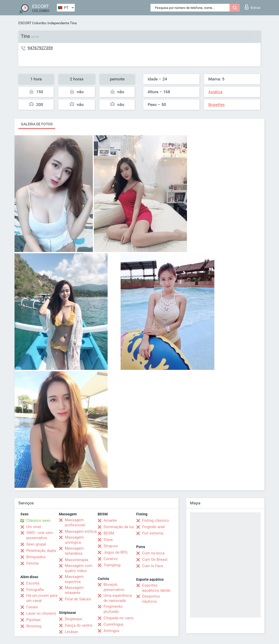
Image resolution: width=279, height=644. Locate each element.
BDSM (109, 533)
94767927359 (40, 48)
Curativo (111, 559)
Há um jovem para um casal (42, 598)
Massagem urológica (74, 540)
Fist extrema (153, 533)
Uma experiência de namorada (118, 598)
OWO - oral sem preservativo (40, 535)
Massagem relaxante (74, 590)
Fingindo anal (153, 527)
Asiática (215, 92)
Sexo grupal (36, 544)
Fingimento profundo (113, 609)
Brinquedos (36, 557)
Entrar (253, 7)
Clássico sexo (38, 520)
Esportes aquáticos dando (156, 588)
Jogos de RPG (116, 552)
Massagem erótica (81, 531)
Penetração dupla (41, 551)
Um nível (34, 527)
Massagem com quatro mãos (79, 568)
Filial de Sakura (78, 599)
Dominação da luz (119, 527)
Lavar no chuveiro (41, 613)
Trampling (112, 565)
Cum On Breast (155, 560)
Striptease (73, 619)
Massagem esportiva (74, 579)
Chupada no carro (119, 618)
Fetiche (33, 563)
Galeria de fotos (37, 124)
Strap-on (111, 546)
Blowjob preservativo (114, 587)
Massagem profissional (75, 523)
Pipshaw (33, 620)
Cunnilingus (113, 624)
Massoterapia (77, 560)
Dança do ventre (79, 625)
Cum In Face (153, 566)
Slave (108, 540)
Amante (110, 520)
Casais (32, 607)
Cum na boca (153, 553)
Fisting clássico (156, 520)
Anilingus (111, 631)
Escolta (33, 583)
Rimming (34, 626)
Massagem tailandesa (74, 551)
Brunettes (217, 105)
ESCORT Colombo (32, 23)
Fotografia (35, 590)
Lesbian (71, 632)
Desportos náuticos (151, 599)
